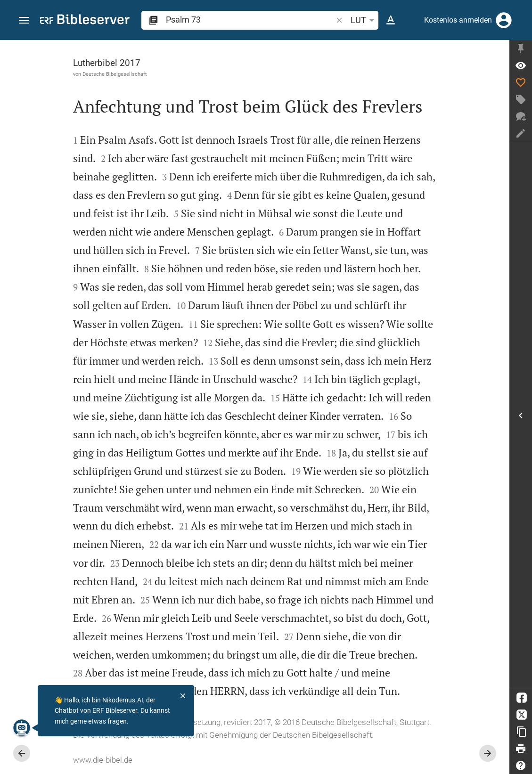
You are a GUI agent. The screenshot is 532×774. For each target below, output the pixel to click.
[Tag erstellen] (521, 99)
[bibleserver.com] (85, 21)
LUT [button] (364, 20)
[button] (24, 20)
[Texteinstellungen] (391, 20)
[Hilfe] (521, 766)
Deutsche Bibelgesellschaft (115, 74)
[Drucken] (521, 749)
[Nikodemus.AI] (22, 728)
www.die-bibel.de (103, 760)
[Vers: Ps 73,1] (521, 65)
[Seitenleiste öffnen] (521, 416)
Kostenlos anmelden (458, 20)
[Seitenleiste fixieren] (521, 49)
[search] (250, 20)
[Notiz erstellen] (521, 133)
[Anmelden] (504, 20)
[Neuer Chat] (521, 116)
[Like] (521, 82)
